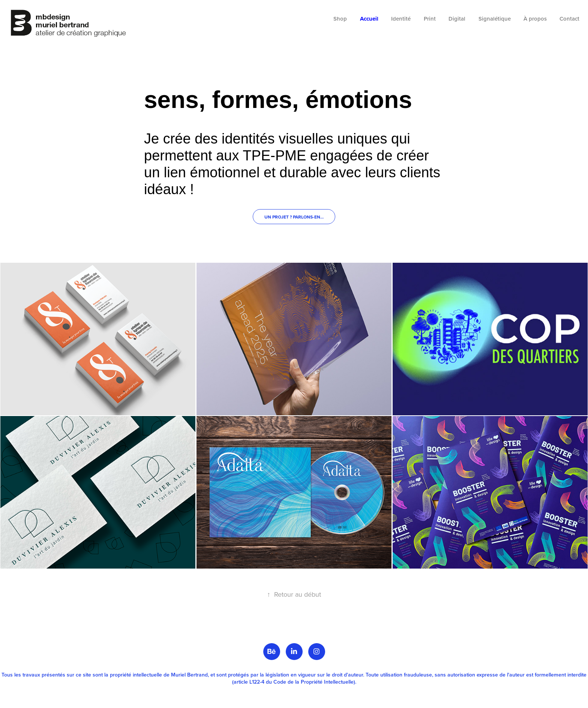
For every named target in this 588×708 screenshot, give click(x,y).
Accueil (369, 19)
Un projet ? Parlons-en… (294, 217)
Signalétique (495, 19)
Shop (340, 19)
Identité (401, 19)
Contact (569, 19)
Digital (457, 19)
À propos (535, 19)
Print (430, 19)
